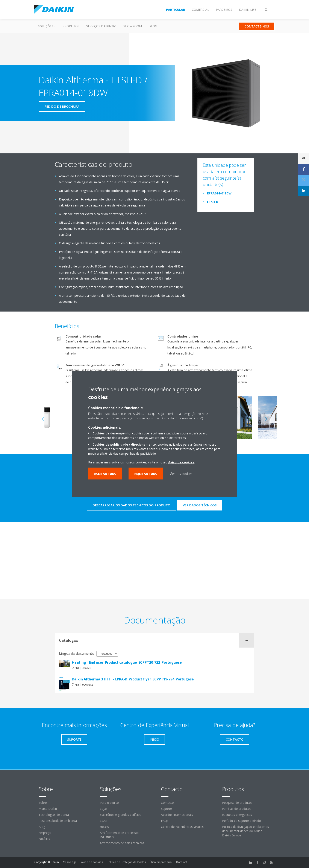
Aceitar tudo (105, 474)
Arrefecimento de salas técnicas (122, 843)
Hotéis (104, 827)
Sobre (43, 803)
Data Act (182, 862)
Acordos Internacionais (177, 815)
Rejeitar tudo (146, 474)
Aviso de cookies (92, 862)
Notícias (44, 839)
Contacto (167, 803)
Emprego (45, 833)
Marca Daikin (48, 809)
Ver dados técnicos (200, 505)
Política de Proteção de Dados (126, 862)
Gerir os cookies (181, 474)
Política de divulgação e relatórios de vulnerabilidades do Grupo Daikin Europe (245, 831)
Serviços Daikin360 (101, 26)
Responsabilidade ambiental (58, 821)
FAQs (165, 821)
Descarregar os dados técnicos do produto (132, 505)
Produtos (71, 26)
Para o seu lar (109, 803)
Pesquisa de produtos (237, 803)
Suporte (166, 809)
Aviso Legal (70, 862)
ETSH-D (213, 202)
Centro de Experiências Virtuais (182, 827)
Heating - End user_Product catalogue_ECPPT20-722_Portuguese (127, 662)
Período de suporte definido (242, 821)
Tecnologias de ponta (54, 815)
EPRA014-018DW (219, 193)
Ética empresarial (161, 862)
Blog (153, 26)
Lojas (104, 809)
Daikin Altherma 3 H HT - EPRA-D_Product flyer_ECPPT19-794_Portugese (133, 679)
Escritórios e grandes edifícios (120, 815)
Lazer (104, 821)
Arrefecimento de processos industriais (120, 835)
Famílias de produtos (237, 809)
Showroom (133, 26)
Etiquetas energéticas (237, 815)
